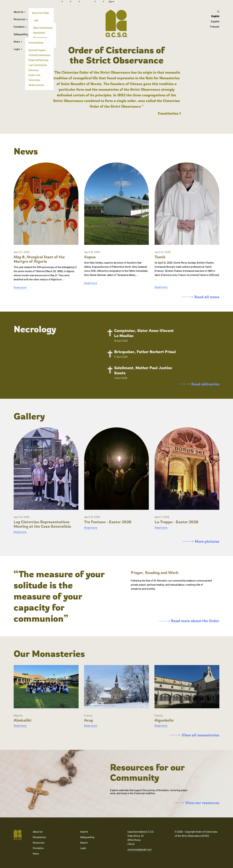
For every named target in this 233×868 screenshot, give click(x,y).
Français (215, 27)
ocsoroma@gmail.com (139, 849)
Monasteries (39, 837)
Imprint (84, 832)
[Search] (215, 11)
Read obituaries (199, 384)
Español (215, 21)
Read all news (201, 297)
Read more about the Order (189, 621)
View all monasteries (194, 735)
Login (17, 49)
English (215, 16)
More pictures (201, 541)
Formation (19, 27)
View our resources (196, 803)
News (17, 42)
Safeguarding (21, 34)
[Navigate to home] (18, 835)
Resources (19, 19)
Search (84, 843)
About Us (19, 12)
